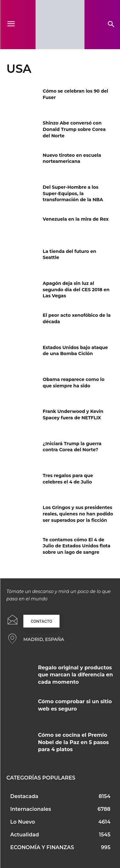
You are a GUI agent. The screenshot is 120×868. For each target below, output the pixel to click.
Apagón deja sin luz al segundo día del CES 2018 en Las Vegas (76, 289)
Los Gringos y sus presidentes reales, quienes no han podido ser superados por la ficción (78, 514)
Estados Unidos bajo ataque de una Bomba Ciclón (76, 351)
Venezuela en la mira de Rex (76, 219)
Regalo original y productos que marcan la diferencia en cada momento (76, 675)
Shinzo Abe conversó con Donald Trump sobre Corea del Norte (74, 129)
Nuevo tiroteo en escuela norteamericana (72, 158)
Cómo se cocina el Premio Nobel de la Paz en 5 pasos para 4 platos (73, 742)
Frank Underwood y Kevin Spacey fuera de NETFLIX (73, 415)
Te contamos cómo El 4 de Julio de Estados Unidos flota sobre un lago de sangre (77, 546)
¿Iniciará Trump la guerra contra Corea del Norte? (72, 447)
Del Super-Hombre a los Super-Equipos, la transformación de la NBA (73, 193)
